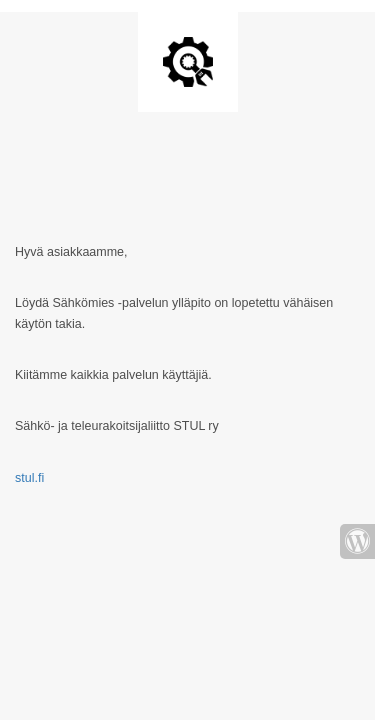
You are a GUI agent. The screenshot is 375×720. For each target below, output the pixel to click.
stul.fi (29, 478)
